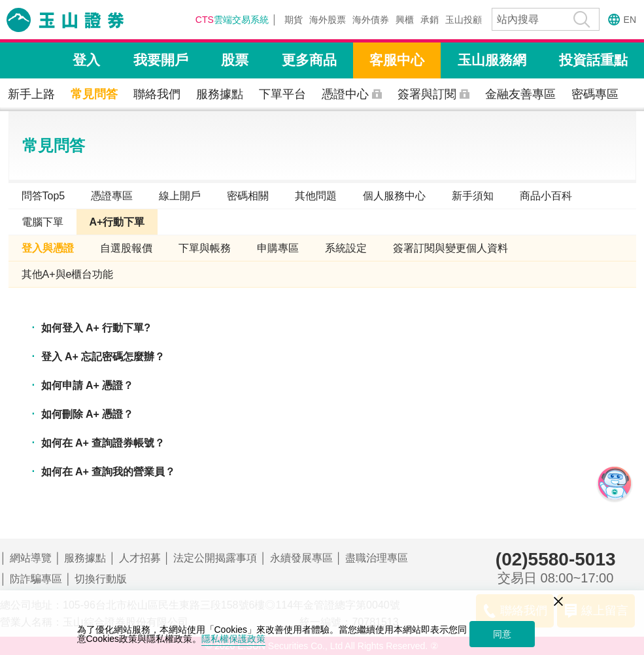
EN (630, 20)
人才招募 (140, 558)
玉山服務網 (492, 60)
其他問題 (316, 196)
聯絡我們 (157, 94)
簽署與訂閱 (427, 94)
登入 (86, 60)
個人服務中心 (394, 196)
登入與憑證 (48, 248)
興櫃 (405, 20)
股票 (235, 60)
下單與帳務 (205, 248)
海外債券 (371, 20)
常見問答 (94, 94)
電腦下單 (42, 222)
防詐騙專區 (36, 579)
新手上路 (31, 94)
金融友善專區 (520, 94)
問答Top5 (43, 196)
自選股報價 (126, 248)
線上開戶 (180, 196)
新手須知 (473, 196)
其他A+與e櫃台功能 (68, 274)
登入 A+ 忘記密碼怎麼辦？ (103, 357)
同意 (502, 634)
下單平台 (282, 94)
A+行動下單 (117, 222)
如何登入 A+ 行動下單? (96, 328)
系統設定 (346, 248)
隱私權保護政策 (233, 639)
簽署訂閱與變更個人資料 (450, 248)
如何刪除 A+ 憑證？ (88, 414)
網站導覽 (31, 558)
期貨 (294, 20)
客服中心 (397, 60)
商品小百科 (546, 196)
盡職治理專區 (377, 558)
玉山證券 (82, 20)
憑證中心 (345, 94)
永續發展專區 (301, 558)
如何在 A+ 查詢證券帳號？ (103, 443)
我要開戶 (161, 60)
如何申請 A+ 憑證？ (88, 385)
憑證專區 (112, 196)
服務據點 (220, 94)
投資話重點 (593, 60)
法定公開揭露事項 (215, 558)
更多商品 (309, 60)
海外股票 (328, 20)
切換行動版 (101, 579)
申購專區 (278, 248)
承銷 (430, 20)
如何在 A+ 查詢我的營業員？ (109, 472)
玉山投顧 (464, 20)
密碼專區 (595, 94)
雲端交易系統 (232, 20)
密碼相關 (248, 196)
